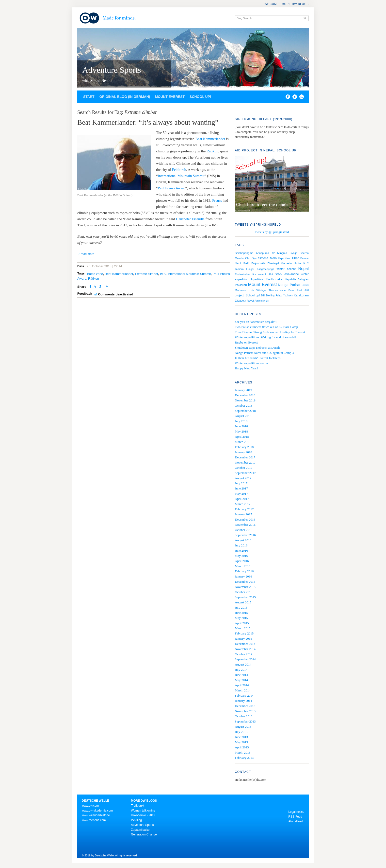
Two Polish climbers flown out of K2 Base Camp (266, 327)
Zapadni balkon (141, 830)
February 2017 (244, 509)
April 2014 (242, 685)
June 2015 (241, 613)
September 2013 (245, 721)
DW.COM (270, 4)
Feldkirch (179, 170)
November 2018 (245, 400)
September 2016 (245, 535)
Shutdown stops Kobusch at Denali (257, 348)
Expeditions (257, 280)
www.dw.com (90, 806)
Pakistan (241, 285)
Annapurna (263, 253)
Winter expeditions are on (251, 363)
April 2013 (242, 747)
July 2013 (241, 732)
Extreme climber (147, 274)
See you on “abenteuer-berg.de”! (256, 322)
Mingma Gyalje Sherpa (293, 253)
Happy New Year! (246, 368)
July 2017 (241, 483)
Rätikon (212, 151)
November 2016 (245, 525)
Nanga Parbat (289, 285)
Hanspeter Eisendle (190, 219)
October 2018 (244, 406)
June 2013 (241, 737)
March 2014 (243, 690)
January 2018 (243, 452)
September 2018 (245, 411)
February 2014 (244, 696)
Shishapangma (244, 253)
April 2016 (242, 561)
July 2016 (241, 545)
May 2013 (241, 742)
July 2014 (241, 670)
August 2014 (243, 664)
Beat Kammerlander (210, 139)
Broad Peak (296, 290)
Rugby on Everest (246, 342)
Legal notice (296, 812)
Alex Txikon (284, 295)
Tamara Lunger (245, 269)
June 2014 (241, 675)
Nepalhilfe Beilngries (297, 280)
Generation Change (144, 834)
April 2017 (242, 499)
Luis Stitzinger (258, 290)
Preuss (217, 200)
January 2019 (243, 390)
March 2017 (243, 504)
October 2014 (244, 654)
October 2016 (244, 530)
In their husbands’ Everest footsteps (258, 358)
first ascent (259, 274)
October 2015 (244, 592)
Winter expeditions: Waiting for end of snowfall (265, 337)
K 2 (306, 263)
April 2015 (242, 623)
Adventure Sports (112, 70)
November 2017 (245, 462)
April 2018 (242, 437)
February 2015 (244, 633)
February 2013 (244, 758)
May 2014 (241, 680)
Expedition (284, 258)
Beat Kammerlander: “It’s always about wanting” (148, 122)
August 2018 (243, 416)
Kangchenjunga (266, 269)
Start (89, 97)
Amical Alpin (262, 301)
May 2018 (241, 431)
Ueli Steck (275, 274)
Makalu (239, 258)
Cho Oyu (251, 258)
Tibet (295, 258)
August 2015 (243, 602)
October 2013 (244, 716)
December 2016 (245, 519)
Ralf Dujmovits (254, 263)
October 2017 (244, 468)
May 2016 (241, 556)
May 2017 (241, 494)
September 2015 (245, 597)
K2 (273, 253)
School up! (200, 97)
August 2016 (243, 540)
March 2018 (243, 442)
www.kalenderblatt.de (96, 815)
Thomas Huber (278, 290)
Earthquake (274, 279)
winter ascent (286, 269)
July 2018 (241, 421)
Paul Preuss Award (172, 188)
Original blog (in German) (125, 97)
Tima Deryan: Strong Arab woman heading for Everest (270, 332)
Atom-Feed (296, 821)
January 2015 (243, 639)
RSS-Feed (295, 817)
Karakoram (301, 295)
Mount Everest (170, 97)
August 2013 (243, 727)
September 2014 (245, 659)
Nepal (303, 269)
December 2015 (245, 582)
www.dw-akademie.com (97, 811)
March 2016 (243, 566)
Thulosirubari (243, 274)
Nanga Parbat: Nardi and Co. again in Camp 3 (264, 353)
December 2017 (245, 457)
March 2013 (243, 752)
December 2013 (245, 706)
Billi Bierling (268, 296)
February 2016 (244, 571)
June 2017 (241, 488)
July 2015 (241, 607)
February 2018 (244, 447)
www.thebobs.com (94, 820)
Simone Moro (267, 258)
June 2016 (241, 551)
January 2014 (243, 701)
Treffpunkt (137, 806)
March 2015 (243, 628)
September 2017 (245, 473)
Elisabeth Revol (244, 301)
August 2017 (243, 478)
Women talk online (143, 811)
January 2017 (243, 514)
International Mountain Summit (181, 176)
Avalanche (292, 274)
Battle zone (95, 274)
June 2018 (241, 426)
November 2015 (245, 587)
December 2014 (245, 644)
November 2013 (245, 711)
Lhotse (298, 263)
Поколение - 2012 (143, 815)
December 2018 (245, 395)
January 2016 (243, 576)
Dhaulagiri (273, 263)
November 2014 (245, 649)
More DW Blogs (295, 4)
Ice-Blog (136, 820)
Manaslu (286, 263)
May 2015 (241, 618)
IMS (163, 274)
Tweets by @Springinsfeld (272, 232)
